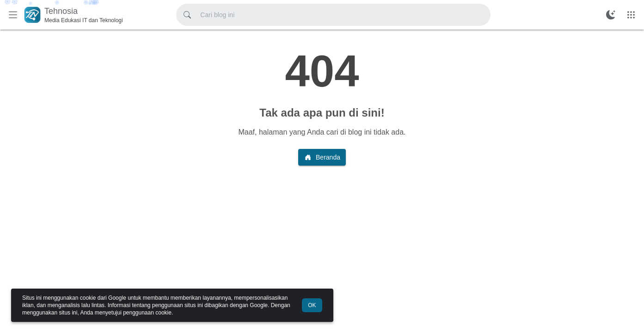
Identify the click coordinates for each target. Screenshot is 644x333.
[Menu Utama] (13, 15)
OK (312, 305)
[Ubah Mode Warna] (611, 15)
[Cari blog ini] (187, 15)
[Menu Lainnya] (631, 15)
